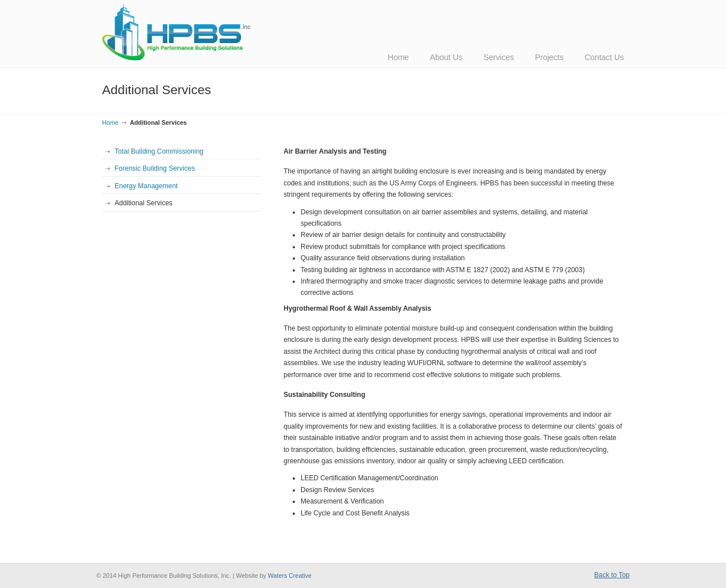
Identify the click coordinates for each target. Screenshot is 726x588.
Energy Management (146, 186)
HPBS (177, 33)
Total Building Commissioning (159, 151)
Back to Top (612, 575)
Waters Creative (290, 576)
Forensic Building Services (155, 168)
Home (110, 122)
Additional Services (143, 203)
